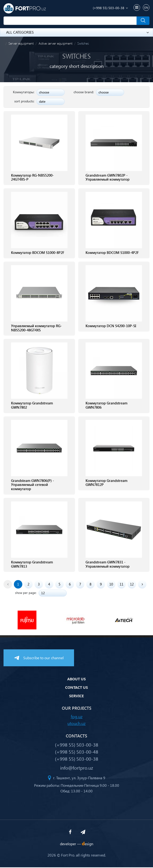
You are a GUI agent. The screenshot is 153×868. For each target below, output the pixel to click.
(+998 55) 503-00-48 (77, 752)
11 (122, 585)
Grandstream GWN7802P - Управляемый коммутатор (108, 178)
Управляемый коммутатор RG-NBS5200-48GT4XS (36, 328)
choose (44, 92)
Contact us (76, 688)
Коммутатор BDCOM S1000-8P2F (38, 253)
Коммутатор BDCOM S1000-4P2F (112, 253)
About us (76, 680)
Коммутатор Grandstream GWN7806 (106, 406)
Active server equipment (55, 43)
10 (111, 585)
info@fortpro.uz (77, 768)
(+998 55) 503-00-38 (109, 8)
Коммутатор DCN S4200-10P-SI (111, 326)
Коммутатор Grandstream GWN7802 (32, 406)
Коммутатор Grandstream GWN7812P (106, 483)
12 (132, 585)
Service (76, 697)
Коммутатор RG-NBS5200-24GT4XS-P (32, 178)
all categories (77, 32)
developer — (77, 844)
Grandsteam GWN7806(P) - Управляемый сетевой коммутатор (33, 485)
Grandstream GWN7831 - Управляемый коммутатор (108, 565)
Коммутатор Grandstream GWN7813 (32, 565)
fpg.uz (77, 717)
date (42, 101)
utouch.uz (76, 724)
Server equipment (21, 43)
